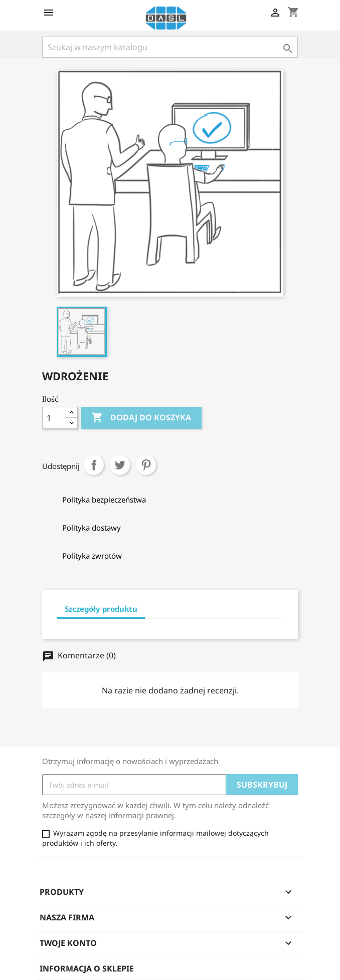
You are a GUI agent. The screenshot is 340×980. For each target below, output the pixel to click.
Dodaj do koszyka (141, 418)
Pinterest (146, 465)
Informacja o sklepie (87, 968)
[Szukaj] (170, 47)
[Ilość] (54, 418)
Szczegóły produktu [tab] (101, 609)
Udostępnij (94, 465)
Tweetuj (120, 465)
